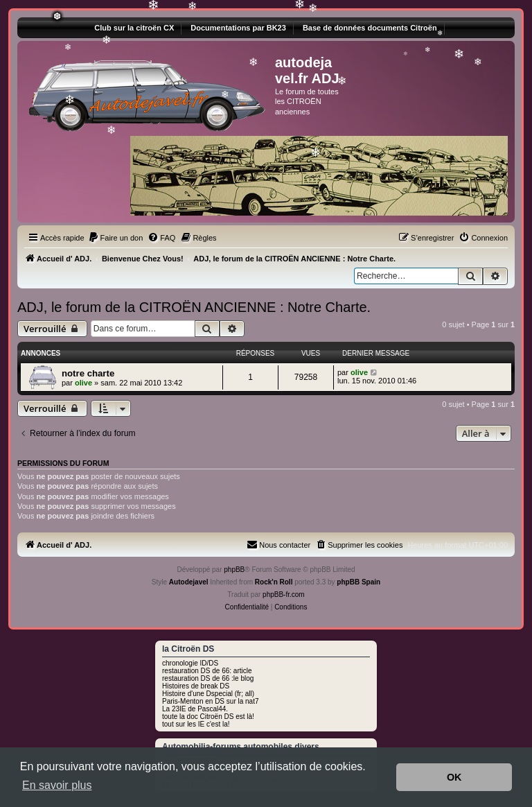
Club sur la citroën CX (134, 28)
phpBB (234, 570)
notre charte (88, 373)
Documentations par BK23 (238, 28)
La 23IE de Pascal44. (195, 709)
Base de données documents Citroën (370, 28)
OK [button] (454, 777)
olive (83, 383)
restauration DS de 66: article (207, 671)
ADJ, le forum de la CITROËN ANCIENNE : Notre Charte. (194, 307)
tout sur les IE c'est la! (196, 724)
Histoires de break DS (196, 686)
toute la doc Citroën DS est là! (208, 717)
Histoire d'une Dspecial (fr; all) (208, 694)
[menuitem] (116, 238)
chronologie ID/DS (190, 663)
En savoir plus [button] (57, 785)
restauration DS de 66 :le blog (208, 678)
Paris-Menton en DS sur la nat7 (211, 701)
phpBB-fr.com (284, 595)
